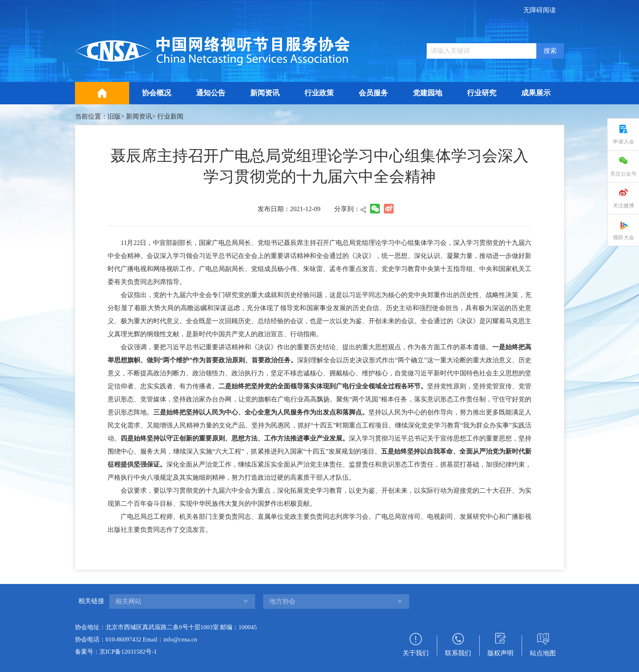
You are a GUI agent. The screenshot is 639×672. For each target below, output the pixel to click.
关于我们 (416, 653)
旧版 (114, 116)
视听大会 (624, 237)
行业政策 (319, 93)
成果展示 (536, 93)
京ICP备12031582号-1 (128, 652)
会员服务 (373, 93)
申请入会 (624, 142)
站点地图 (543, 653)
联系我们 (458, 653)
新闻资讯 (265, 93)
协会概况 (156, 93)
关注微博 (624, 206)
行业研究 (482, 93)
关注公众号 (623, 174)
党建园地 (427, 93)
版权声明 (500, 653)
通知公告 (211, 93)
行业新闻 (170, 116)
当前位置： (91, 116)
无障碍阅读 (540, 10)
